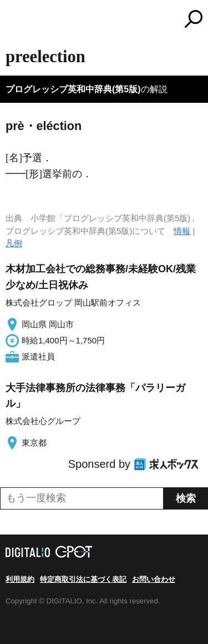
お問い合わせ (154, 579)
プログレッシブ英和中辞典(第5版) (73, 89)
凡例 (14, 243)
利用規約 (20, 579)
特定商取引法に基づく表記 (83, 579)
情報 (182, 231)
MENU (14, 20)
